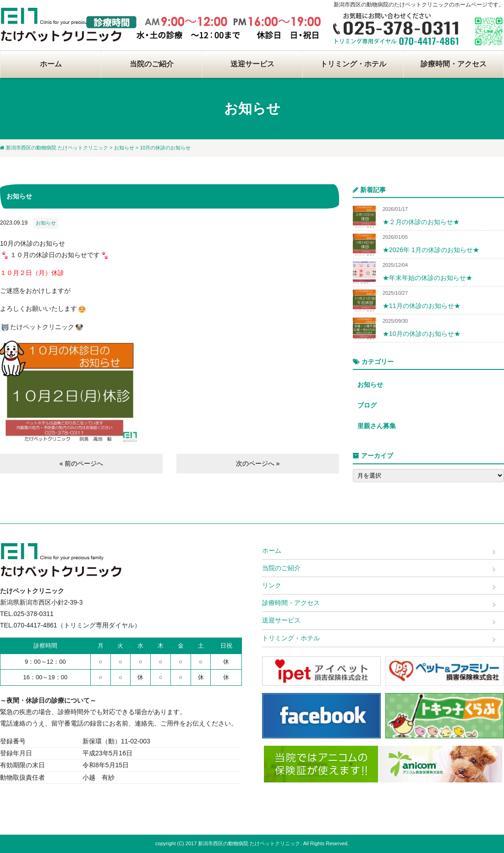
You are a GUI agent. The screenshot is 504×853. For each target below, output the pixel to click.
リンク (272, 585)
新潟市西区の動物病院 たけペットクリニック (57, 148)
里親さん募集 (377, 426)
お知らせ (124, 148)
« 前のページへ (82, 463)
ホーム (51, 64)
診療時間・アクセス (454, 64)
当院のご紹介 (152, 64)
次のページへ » (258, 463)
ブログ (367, 405)
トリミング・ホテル (353, 64)
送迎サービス (252, 64)
